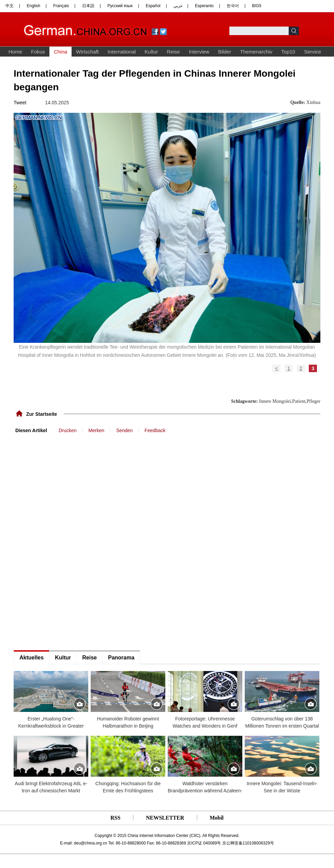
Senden (124, 430)
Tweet (20, 103)
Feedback (155, 430)
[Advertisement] (65, 454)
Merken (96, 430)
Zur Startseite (42, 414)
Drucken (67, 430)
